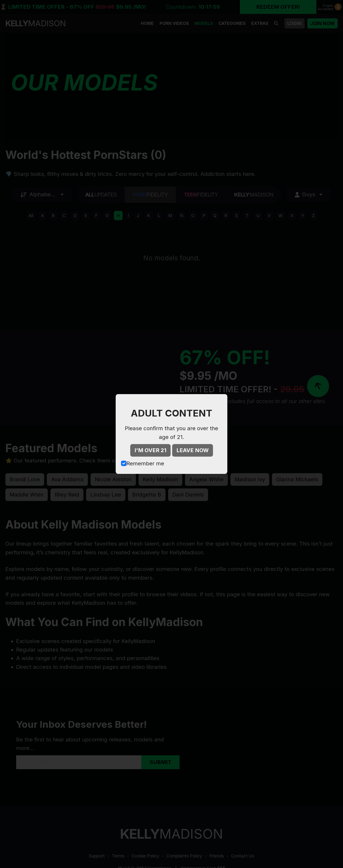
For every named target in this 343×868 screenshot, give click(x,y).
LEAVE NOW (193, 450)
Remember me (145, 463)
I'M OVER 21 (150, 450)
